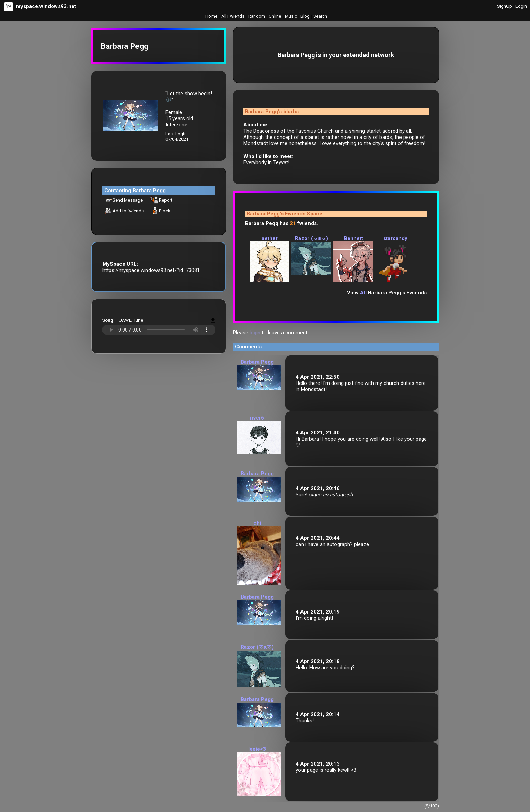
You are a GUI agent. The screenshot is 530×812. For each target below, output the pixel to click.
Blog (305, 16)
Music (291, 16)
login (255, 333)
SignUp (505, 6)
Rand (257, 16)
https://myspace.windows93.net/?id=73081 (151, 270)
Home (211, 16)
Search (320, 16)
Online (275, 16)
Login (521, 6)
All (233, 16)
